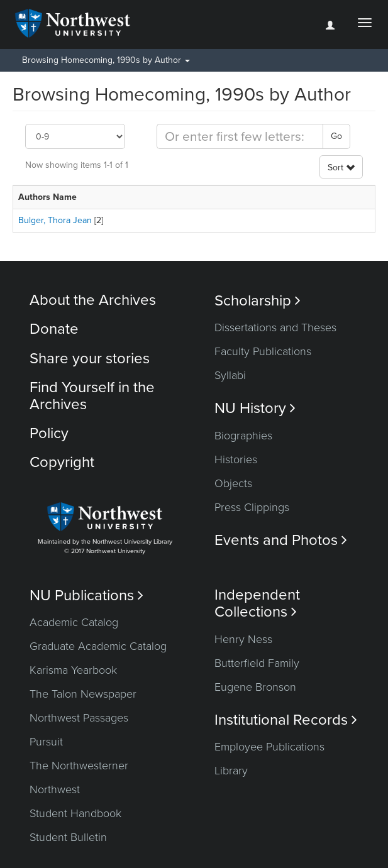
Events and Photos (281, 540)
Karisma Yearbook (73, 670)
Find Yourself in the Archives (92, 396)
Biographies (243, 436)
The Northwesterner (79, 766)
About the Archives (93, 300)
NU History (255, 408)
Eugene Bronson (255, 687)
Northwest (55, 789)
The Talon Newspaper (83, 694)
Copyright (62, 462)
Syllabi (230, 375)
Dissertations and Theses (275, 327)
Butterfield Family (257, 663)
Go (336, 136)
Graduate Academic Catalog (98, 646)
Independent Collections (257, 603)
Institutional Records (286, 720)
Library (231, 771)
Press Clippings (252, 507)
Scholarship (258, 301)
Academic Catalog (74, 622)
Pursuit (46, 742)
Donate (54, 329)
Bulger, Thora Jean (55, 220)
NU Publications (86, 596)
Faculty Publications (263, 351)
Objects (233, 483)
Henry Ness (243, 639)
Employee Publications (269, 747)
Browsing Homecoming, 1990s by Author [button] (106, 60)
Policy (49, 433)
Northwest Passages (79, 718)
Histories (236, 459)
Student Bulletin (68, 837)
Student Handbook (75, 813)
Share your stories (90, 359)
